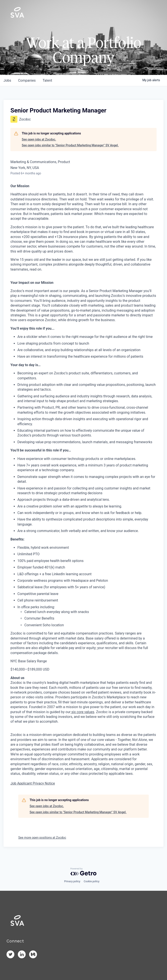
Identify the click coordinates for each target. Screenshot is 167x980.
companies (27, 80)
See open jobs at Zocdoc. (39, 139)
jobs (7, 80)
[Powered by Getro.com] (83, 872)
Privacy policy (72, 881)
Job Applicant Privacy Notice (33, 783)
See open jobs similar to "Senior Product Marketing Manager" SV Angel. (70, 145)
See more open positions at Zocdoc (42, 838)
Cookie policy (92, 881)
